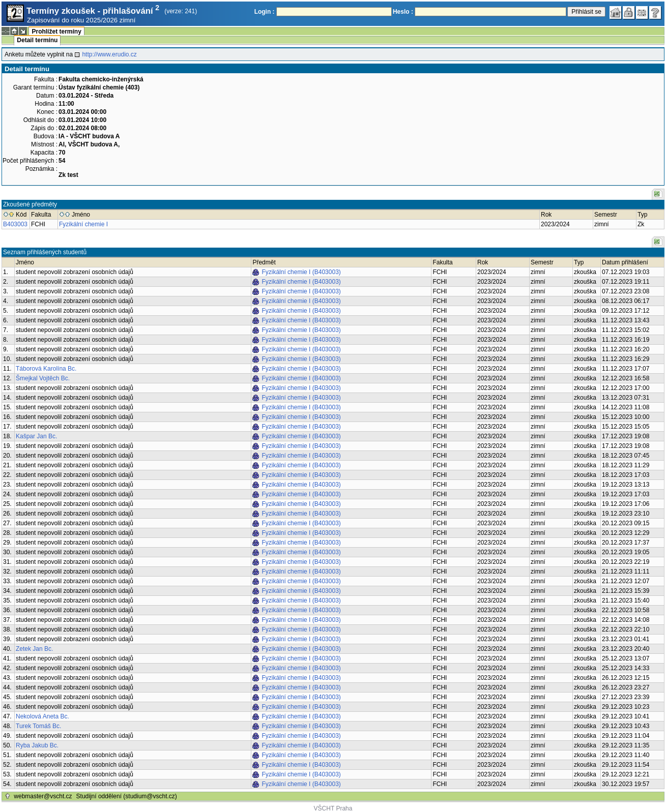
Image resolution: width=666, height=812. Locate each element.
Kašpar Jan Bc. (36, 436)
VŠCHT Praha (333, 808)
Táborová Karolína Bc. (46, 369)
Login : (265, 12)
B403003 (15, 224)
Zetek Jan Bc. (34, 649)
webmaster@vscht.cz (43, 796)
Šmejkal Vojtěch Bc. (43, 378)
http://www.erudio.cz (109, 54)
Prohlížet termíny (56, 32)
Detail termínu (37, 40)
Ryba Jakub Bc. (37, 745)
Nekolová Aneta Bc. (42, 716)
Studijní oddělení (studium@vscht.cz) (127, 796)
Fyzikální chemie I (83, 224)
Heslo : (403, 12)
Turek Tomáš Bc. (38, 726)
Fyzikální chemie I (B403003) (301, 272)
